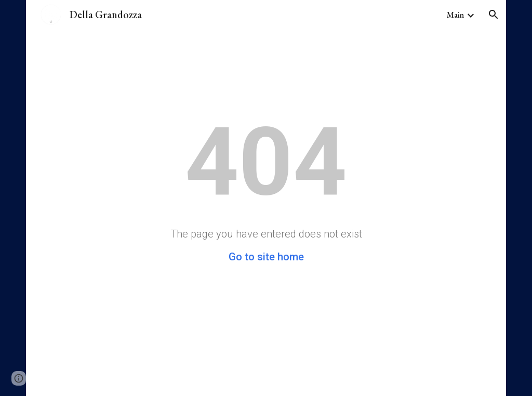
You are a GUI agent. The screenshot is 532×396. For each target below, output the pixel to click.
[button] (494, 15)
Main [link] (455, 15)
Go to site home (266, 257)
